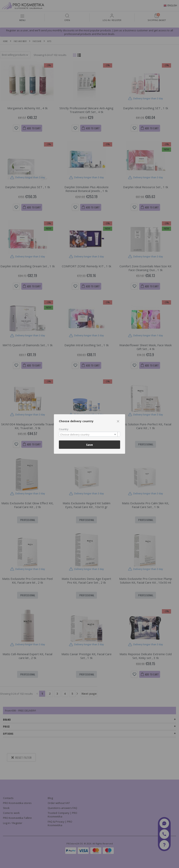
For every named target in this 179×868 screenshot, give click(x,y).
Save (89, 445)
